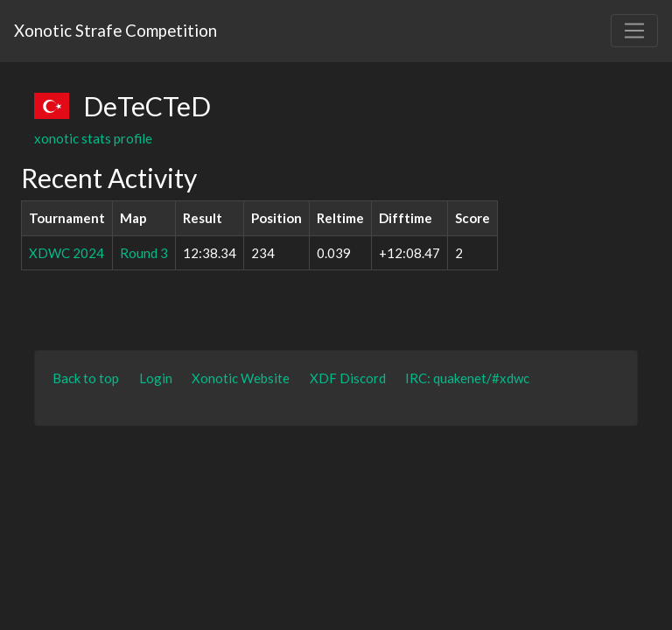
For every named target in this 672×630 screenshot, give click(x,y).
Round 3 (144, 253)
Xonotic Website (241, 378)
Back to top (86, 378)
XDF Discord (348, 378)
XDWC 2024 (66, 253)
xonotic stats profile (93, 138)
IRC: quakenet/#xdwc (467, 378)
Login (156, 378)
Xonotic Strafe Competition (115, 30)
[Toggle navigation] (634, 31)
